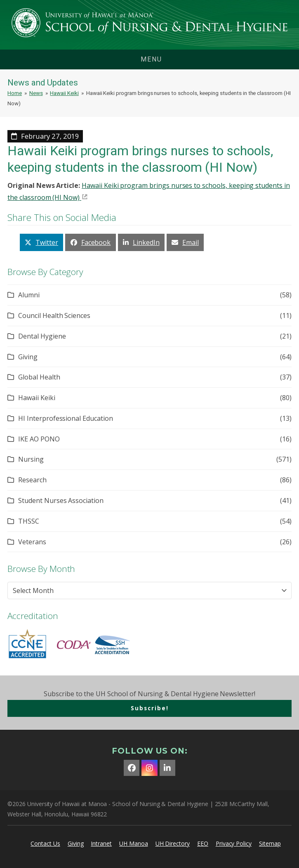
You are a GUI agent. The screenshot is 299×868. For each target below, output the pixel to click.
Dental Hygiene (42, 336)
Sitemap (270, 843)
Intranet (101, 843)
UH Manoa (134, 843)
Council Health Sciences (54, 315)
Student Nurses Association (61, 500)
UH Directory (173, 843)
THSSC (29, 521)
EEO (203, 843)
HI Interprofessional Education (66, 418)
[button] (41, 242)
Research (32, 480)
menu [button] (151, 59)
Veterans (32, 542)
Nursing (31, 459)
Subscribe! (150, 708)
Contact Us (45, 843)
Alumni (29, 295)
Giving (28, 357)
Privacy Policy (234, 843)
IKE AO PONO (39, 439)
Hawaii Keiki (36, 398)
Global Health (39, 377)
